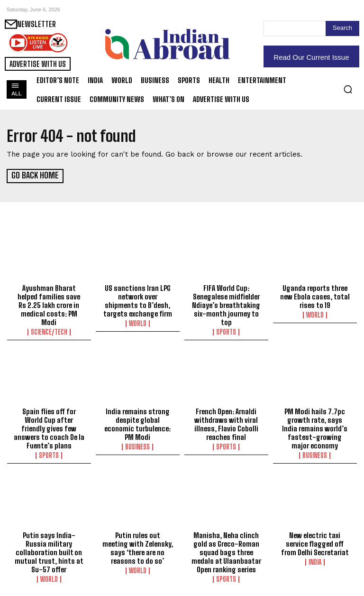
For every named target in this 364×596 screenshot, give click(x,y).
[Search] (342, 28)
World (138, 323)
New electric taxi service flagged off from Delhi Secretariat (315, 543)
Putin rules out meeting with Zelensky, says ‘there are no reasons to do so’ (138, 547)
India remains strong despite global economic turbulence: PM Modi (137, 424)
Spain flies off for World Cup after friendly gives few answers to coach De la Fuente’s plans (49, 428)
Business (137, 447)
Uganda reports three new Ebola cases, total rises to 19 (315, 296)
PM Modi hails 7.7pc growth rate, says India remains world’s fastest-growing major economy (315, 428)
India (315, 561)
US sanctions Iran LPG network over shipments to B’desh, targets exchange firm (138, 300)
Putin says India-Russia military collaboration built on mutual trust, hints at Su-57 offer (49, 551)
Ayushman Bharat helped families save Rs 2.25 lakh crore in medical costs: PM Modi (49, 304)
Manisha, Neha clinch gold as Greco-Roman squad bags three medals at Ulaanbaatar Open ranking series (226, 551)
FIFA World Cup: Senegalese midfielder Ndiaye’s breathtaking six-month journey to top (226, 304)
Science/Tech (49, 331)
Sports (226, 331)
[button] (348, 89)
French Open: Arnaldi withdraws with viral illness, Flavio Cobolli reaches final (226, 424)
